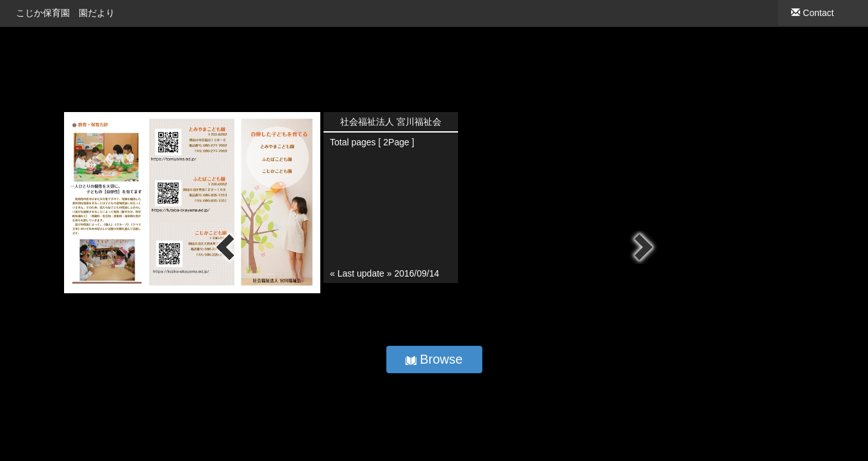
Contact (812, 13)
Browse (434, 359)
